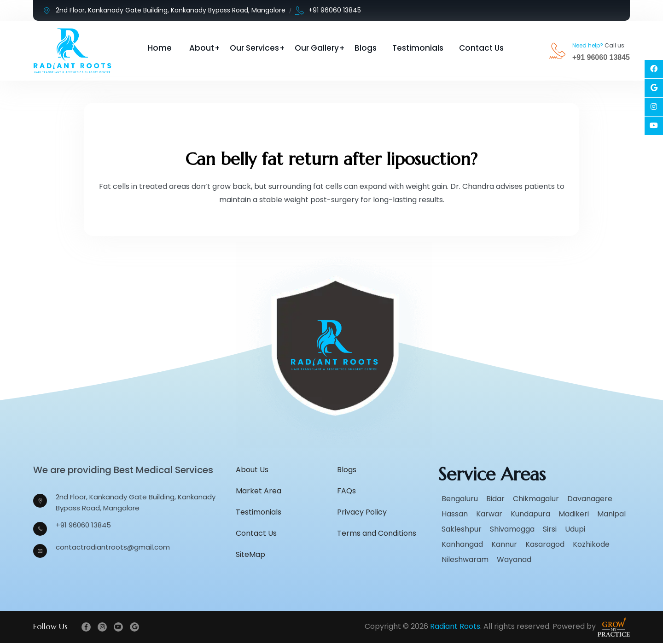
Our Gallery (317, 48)
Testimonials (418, 48)
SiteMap (250, 555)
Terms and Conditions (377, 534)
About (202, 48)
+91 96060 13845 (328, 10)
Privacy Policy (362, 512)
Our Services (254, 48)
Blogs (366, 48)
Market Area (259, 491)
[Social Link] (654, 69)
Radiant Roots (455, 627)
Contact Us (481, 48)
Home (160, 48)
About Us (252, 470)
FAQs (346, 491)
